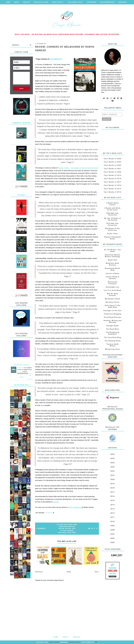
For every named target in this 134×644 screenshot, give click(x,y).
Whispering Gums (113, 349)
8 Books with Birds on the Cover (113, 209)
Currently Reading (21, 123)
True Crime (72, 533)
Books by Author (41, 2)
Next (97, 572)
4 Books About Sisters (113, 204)
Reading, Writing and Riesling (113, 321)
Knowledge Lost (113, 287)
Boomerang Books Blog (113, 269)
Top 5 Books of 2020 (113, 172)
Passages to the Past (113, 311)
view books (30, 379)
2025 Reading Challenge (21, 365)
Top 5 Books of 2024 (113, 159)
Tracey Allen (21, 368)
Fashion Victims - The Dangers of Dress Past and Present (78, 168)
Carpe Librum (54, 642)
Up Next (21, 195)
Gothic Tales (113, 234)
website (56, 502)
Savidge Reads (113, 326)
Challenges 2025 (75, 2)
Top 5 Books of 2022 (113, 165)
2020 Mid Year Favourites (113, 214)
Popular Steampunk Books (113, 238)
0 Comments (41, 529)
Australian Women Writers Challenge (113, 256)
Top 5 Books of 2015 (113, 189)
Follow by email (113, 108)
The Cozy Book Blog (113, 337)
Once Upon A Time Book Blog (113, 306)
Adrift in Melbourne (75, 507)
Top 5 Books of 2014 (113, 192)
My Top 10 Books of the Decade (113, 219)
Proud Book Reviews (113, 317)
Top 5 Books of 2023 (113, 162)
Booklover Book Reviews (113, 264)
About (17, 2)
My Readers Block (113, 299)
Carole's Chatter (113, 273)
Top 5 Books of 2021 (113, 169)
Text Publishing (55, 59)
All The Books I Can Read (113, 251)
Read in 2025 (57, 2)
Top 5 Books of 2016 (113, 185)
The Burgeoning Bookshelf (113, 333)
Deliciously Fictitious (113, 283)
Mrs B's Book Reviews (113, 295)
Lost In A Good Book (113, 290)
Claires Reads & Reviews (113, 278)
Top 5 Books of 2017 (113, 182)
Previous (39, 572)
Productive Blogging (112, 314)
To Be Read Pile (21, 385)
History (68, 529)
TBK (96, 642)
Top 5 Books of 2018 (113, 179)
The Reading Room (113, 341)
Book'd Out (113, 260)
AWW (75, 525)
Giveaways (123, 2)
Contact (26, 2)
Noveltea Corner (113, 302)
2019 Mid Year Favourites (113, 224)
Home (8, 2)
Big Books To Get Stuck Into (113, 229)
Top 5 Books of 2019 (113, 175)
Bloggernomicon (107, 2)
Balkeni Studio (74, 642)
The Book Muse (113, 329)
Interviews (92, 2)
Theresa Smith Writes (113, 345)
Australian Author (65, 525)
